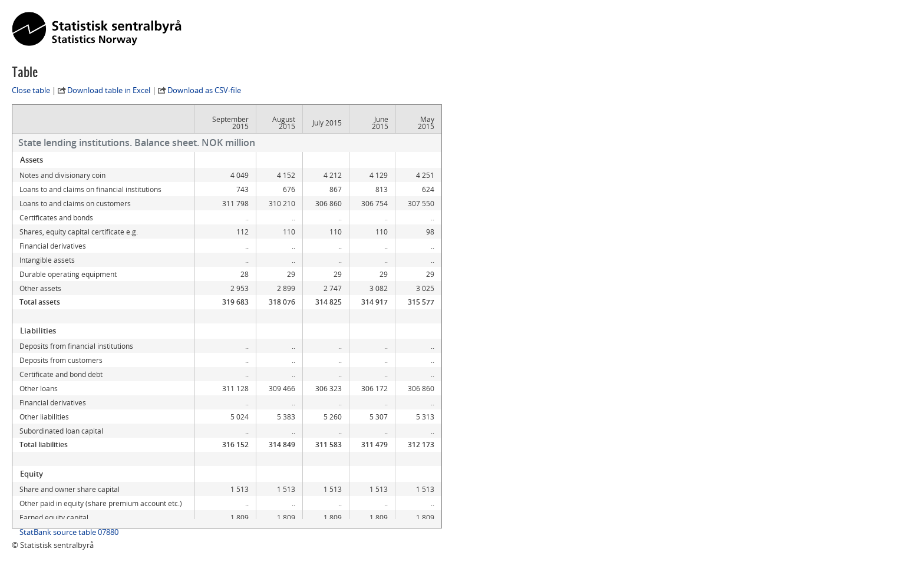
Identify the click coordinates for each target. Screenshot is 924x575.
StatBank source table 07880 (69, 532)
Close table (31, 90)
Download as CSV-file (204, 90)
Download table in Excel (109, 90)
